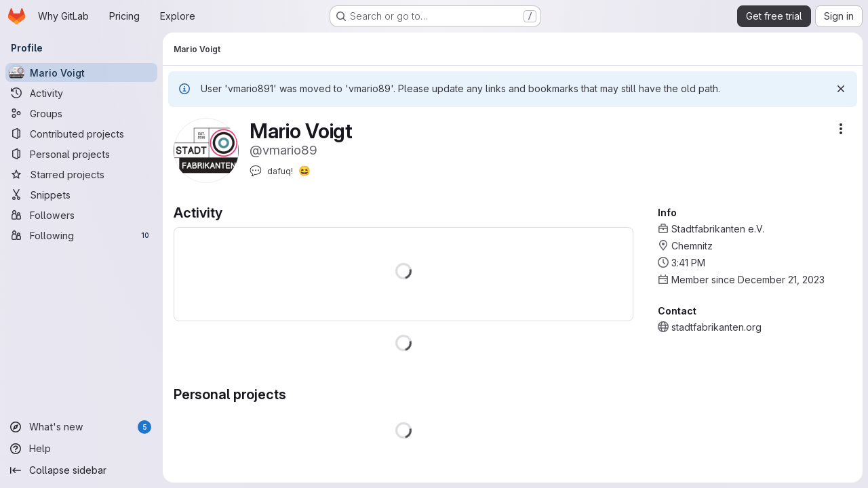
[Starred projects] (81, 174)
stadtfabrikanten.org (716, 327)
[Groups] (81, 113)
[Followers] (81, 215)
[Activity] (81, 93)
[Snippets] (81, 195)
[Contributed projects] (81, 134)
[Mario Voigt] (81, 73)
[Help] (81, 449)
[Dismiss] (841, 89)
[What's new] (81, 427)
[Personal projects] (81, 154)
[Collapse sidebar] (81, 470)
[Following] (81, 235)
